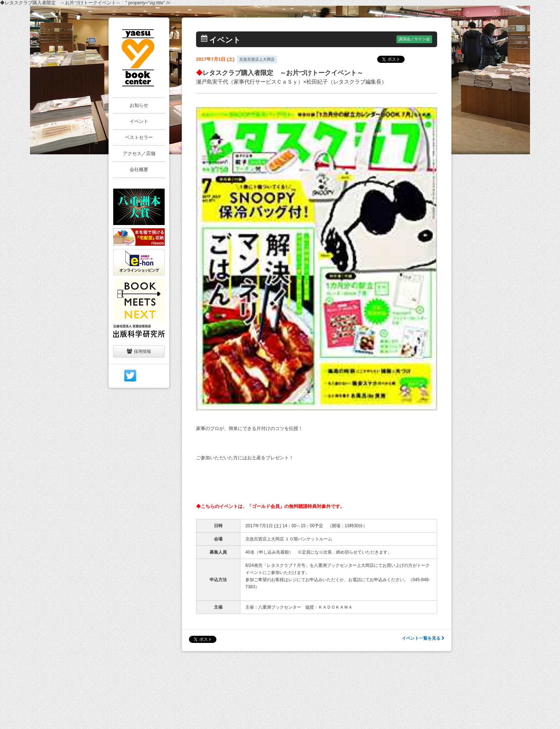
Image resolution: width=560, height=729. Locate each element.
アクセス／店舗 (139, 153)
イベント (139, 121)
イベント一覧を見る (423, 638)
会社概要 (139, 169)
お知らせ (139, 105)
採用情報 (139, 351)
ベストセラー (139, 137)
